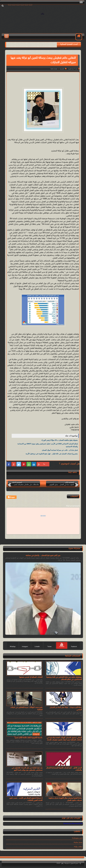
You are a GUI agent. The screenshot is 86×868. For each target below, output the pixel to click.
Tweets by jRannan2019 (73, 824)
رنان (42, 14)
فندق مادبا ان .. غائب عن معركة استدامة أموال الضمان (60, 450)
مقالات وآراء (79, 847)
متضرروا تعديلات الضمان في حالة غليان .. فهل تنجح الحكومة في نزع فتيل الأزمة (52, 454)
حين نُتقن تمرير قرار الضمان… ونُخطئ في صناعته (43, 556)
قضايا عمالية (54, 69)
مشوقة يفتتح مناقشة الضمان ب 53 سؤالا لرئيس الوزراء (60, 440)
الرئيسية (62, 69)
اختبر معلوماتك (78, 838)
